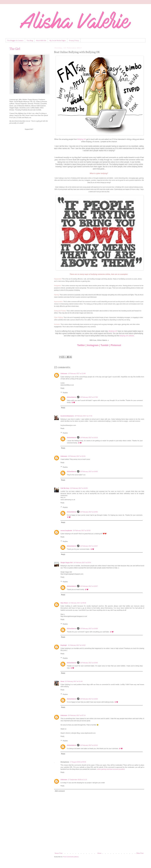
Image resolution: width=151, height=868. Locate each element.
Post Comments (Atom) (71, 857)
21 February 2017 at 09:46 (77, 603)
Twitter (81, 345)
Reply (62, 388)
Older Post (140, 853)
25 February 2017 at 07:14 (77, 715)
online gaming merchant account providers (111, 769)
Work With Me (41, 40)
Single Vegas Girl (67, 563)
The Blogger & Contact (15, 40)
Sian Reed (64, 603)
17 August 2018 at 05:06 (78, 762)
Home (99, 853)
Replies (65, 393)
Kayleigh (64, 645)
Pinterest (116, 345)
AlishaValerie (72, 397)
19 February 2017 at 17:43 (83, 416)
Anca (62, 681)
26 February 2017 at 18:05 (89, 472)
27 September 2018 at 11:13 (77, 780)
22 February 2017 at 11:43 (74, 681)
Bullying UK (82, 139)
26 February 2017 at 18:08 (89, 629)
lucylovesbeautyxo (67, 416)
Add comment (60, 791)
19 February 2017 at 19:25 (79, 488)
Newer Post (59, 853)
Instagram (93, 345)
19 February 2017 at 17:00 (89, 397)
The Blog (30, 40)
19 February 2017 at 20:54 (82, 563)
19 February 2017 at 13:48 (77, 373)
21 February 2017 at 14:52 (77, 645)
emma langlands (66, 531)
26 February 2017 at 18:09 (89, 663)
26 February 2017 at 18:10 (89, 745)
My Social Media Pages (58, 40)
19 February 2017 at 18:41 (77, 456)
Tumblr (105, 345)
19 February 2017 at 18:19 (89, 437)
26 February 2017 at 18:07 (89, 546)
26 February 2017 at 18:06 (89, 512)
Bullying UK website (127, 336)
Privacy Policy (74, 40)
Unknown (64, 373)
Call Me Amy (65, 488)
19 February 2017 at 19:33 (82, 531)
